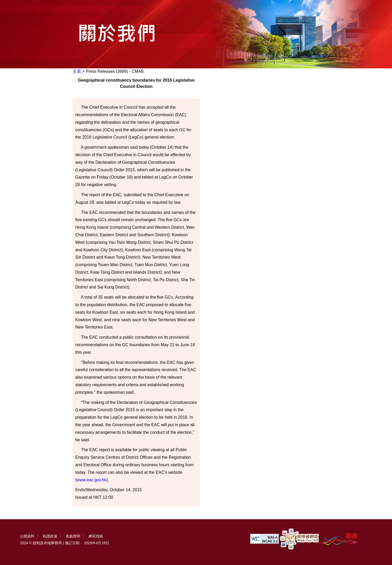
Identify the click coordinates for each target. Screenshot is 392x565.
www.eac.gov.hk (91, 480)
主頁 (77, 71)
